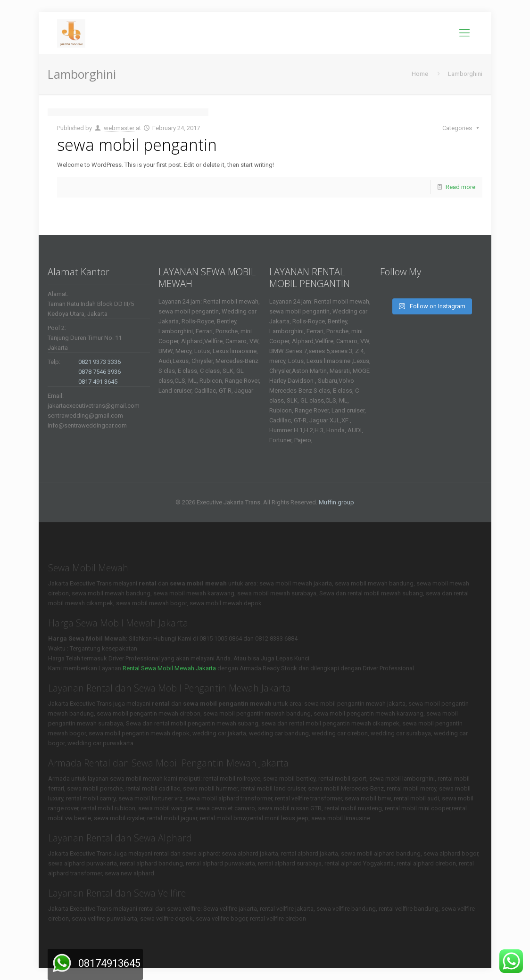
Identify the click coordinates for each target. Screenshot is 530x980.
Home (420, 74)
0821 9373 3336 (99, 362)
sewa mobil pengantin (137, 145)
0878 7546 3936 (99, 372)
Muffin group (336, 502)
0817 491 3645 (98, 382)
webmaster (119, 128)
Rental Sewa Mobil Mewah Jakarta (169, 668)
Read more (460, 187)
